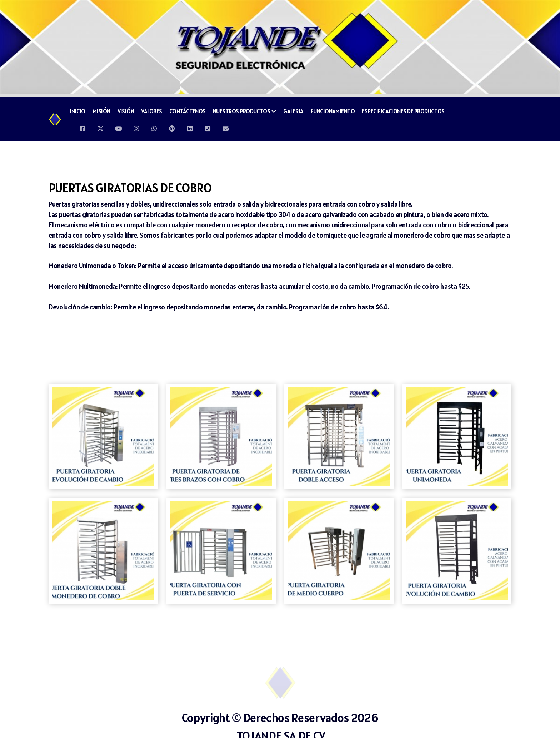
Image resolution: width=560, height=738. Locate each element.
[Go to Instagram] (136, 127)
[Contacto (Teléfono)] (207, 127)
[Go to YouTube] (118, 127)
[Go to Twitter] (100, 127)
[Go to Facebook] (82, 127)
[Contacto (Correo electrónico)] (225, 127)
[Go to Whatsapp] (154, 127)
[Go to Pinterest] (172, 127)
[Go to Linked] (190, 127)
